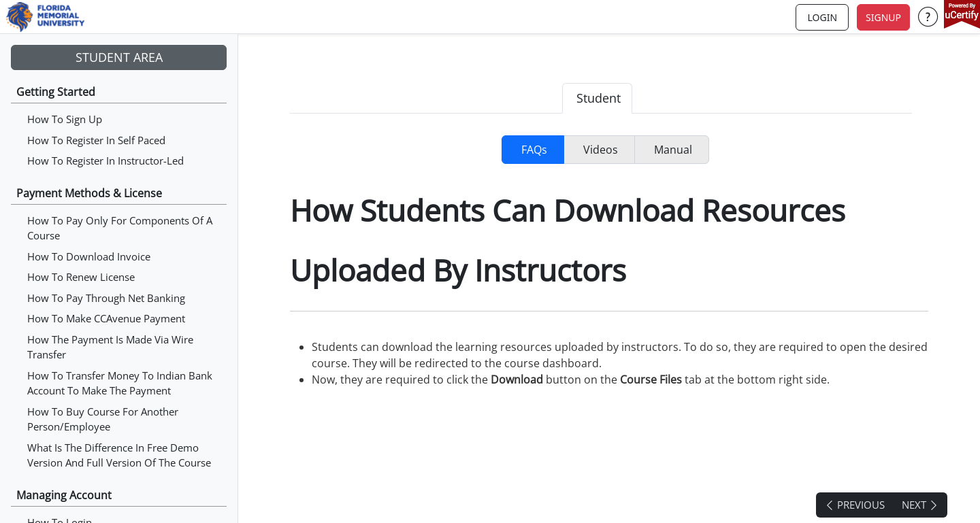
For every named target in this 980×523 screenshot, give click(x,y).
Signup (883, 17)
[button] (928, 17)
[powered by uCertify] (962, 16)
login (822, 17)
